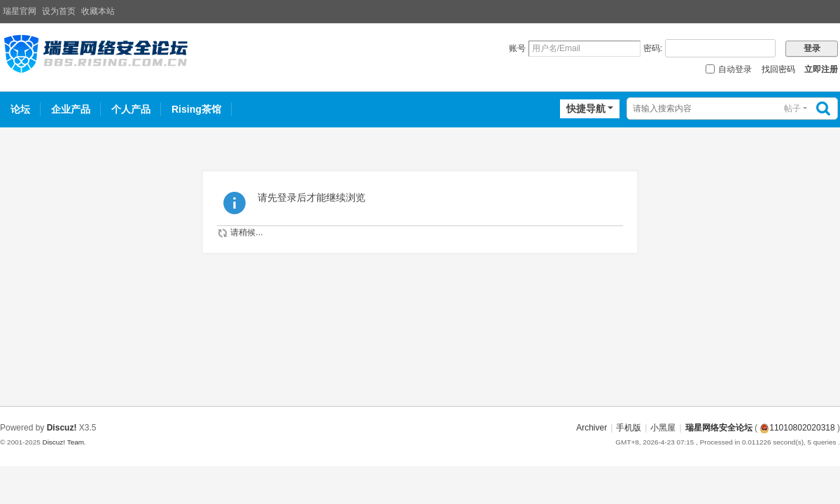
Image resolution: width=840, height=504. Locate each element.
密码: (653, 48)
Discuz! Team (63, 442)
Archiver (591, 428)
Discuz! (62, 428)
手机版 (629, 428)
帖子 (792, 108)
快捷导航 (586, 108)
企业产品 (71, 109)
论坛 (20, 109)
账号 (517, 48)
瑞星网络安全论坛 (719, 428)
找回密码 (778, 69)
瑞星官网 (20, 11)
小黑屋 (663, 428)
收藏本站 (98, 11)
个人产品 (131, 109)
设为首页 (59, 11)
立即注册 (821, 69)
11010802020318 (797, 428)
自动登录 (729, 69)
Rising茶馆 (196, 109)
